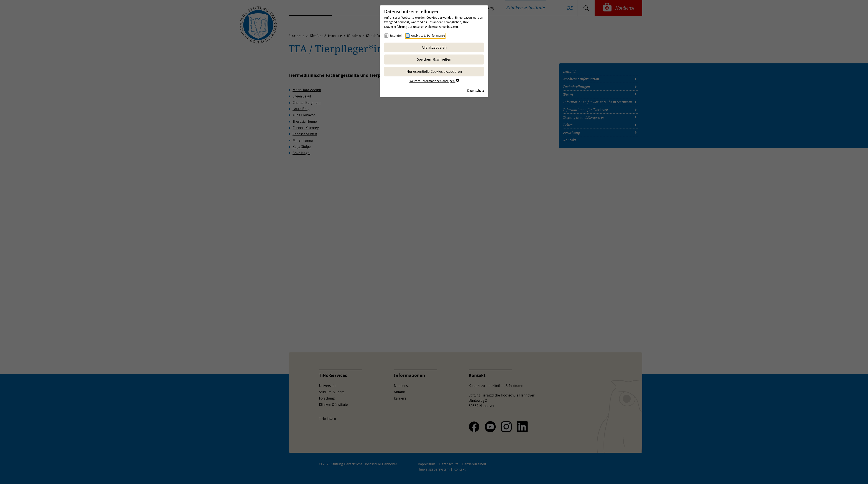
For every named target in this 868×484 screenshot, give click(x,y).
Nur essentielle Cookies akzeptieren (434, 71)
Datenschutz (476, 90)
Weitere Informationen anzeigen (434, 81)
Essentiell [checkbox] (396, 36)
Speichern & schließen (434, 59)
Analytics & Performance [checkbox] (428, 36)
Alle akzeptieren (434, 47)
